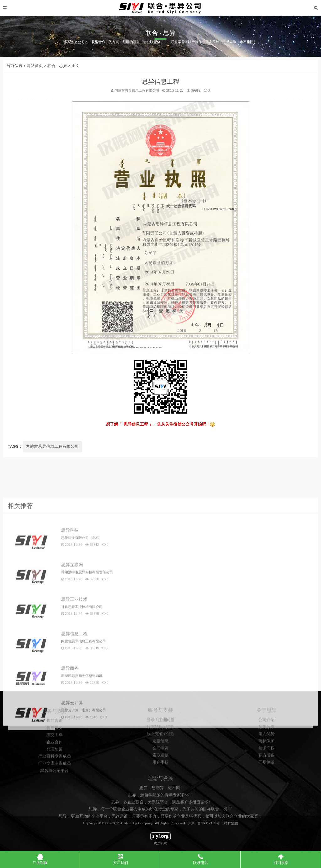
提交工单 (55, 790)
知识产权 (266, 797)
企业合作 (55, 797)
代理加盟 (55, 804)
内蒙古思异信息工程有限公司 (52, 453)
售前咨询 (55, 776)
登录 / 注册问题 (161, 769)
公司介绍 (266, 769)
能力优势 (266, 783)
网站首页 (35, 72)
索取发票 (160, 804)
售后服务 (55, 783)
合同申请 (160, 797)
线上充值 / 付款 (161, 783)
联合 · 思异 (57, 72)
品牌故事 (266, 776)
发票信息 (160, 790)
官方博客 (266, 804)
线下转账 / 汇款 (161, 776)
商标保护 (266, 790)
